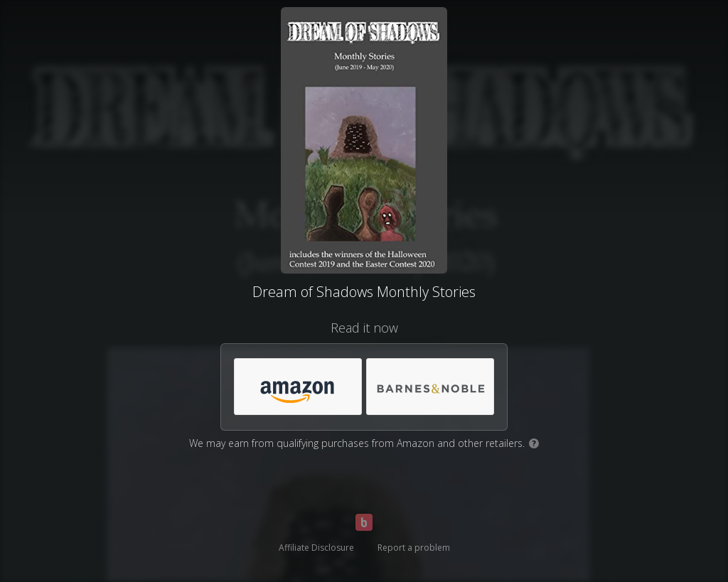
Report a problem (414, 548)
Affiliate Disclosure (316, 548)
